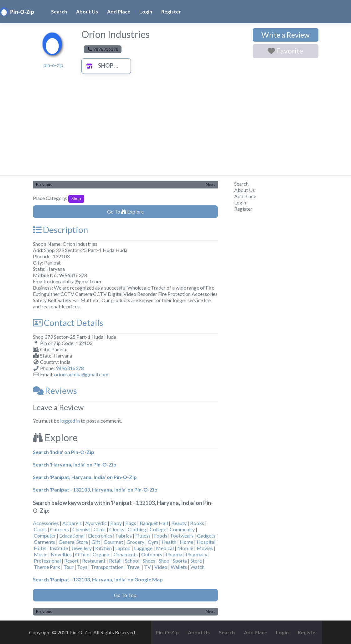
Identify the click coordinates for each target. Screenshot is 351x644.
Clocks (117, 529)
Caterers (59, 529)
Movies (205, 548)
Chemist (81, 529)
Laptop (123, 548)
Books (197, 523)
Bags (131, 523)
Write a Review (286, 35)
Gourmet (113, 542)
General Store (73, 542)
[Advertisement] (176, 128)
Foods (161, 536)
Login (146, 11)
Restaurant (94, 561)
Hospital (206, 542)
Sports (180, 561)
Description (60, 230)
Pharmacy (196, 554)
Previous (44, 184)
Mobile (185, 548)
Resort (71, 561)
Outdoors (152, 554)
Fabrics (124, 536)
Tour (69, 567)
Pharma (174, 554)
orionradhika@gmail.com (81, 374)
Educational (72, 536)
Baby (116, 523)
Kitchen (103, 548)
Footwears (182, 536)
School (132, 561)
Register (171, 11)
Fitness (143, 536)
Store (196, 561)
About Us (87, 11)
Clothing (137, 529)
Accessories (46, 523)
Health (169, 542)
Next (210, 184)
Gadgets (206, 536)
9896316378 (70, 368)
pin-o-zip (53, 65)
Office (82, 554)
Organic (101, 554)
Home (186, 542)
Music (41, 554)
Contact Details (68, 323)
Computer (45, 536)
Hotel (40, 548)
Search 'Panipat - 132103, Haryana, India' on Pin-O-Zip (95, 489)
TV (147, 567)
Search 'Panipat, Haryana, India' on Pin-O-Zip (85, 477)
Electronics (100, 536)
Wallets (179, 567)
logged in (70, 421)
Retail (115, 561)
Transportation (107, 567)
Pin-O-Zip (167, 632)
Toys (82, 567)
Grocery (135, 542)
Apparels (72, 523)
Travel (134, 567)
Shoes (149, 561)
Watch (197, 567)
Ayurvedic (96, 523)
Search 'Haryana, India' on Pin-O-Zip (75, 464)
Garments (44, 542)
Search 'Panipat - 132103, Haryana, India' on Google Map (98, 579)
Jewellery (82, 548)
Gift (96, 542)
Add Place (119, 11)
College (158, 529)
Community (182, 529)
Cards (40, 529)
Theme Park (47, 567)
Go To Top (125, 595)
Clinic (100, 529)
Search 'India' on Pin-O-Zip (64, 452)
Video (161, 567)
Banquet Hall (154, 523)
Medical (165, 548)
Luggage (143, 548)
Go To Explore (125, 211)
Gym (153, 542)
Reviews (55, 391)
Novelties (61, 554)
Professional (47, 561)
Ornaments (126, 554)
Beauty (179, 523)
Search (59, 11)
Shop (98, 65)
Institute (59, 548)
